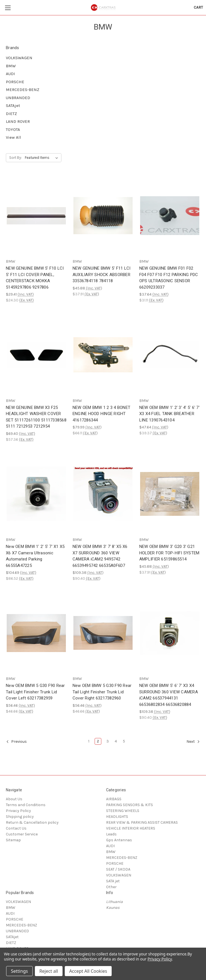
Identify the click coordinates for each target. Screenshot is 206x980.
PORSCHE (15, 82)
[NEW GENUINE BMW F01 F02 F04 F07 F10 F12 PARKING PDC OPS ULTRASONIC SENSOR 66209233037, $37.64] (170, 216)
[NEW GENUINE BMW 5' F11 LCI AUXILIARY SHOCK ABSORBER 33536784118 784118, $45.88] (103, 216)
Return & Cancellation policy (32, 822)
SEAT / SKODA (118, 869)
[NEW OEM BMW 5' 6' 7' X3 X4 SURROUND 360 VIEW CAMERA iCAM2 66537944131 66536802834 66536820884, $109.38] (170, 633)
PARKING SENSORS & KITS (130, 805)
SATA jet (113, 881)
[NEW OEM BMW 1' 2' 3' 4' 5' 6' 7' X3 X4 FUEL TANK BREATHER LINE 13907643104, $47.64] (170, 355)
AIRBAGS (114, 799)
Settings (19, 971)
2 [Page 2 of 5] (98, 741)
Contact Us (16, 828)
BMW (11, 66)
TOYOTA (13, 130)
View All (14, 137)
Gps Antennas (119, 840)
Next (193, 742)
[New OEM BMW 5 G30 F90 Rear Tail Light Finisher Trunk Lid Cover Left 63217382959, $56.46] (36, 633)
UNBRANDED (18, 98)
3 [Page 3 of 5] (108, 741)
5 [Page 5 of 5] (124, 741)
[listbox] (43, 158)
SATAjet (13, 106)
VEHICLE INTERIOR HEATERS (131, 828)
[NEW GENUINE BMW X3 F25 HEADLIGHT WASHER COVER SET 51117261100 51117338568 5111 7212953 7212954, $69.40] (36, 355)
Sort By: (15, 158)
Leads (111, 834)
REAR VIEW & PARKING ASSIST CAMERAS (142, 822)
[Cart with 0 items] (198, 7)
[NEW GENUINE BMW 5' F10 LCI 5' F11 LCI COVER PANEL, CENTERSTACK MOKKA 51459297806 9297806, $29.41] (36, 216)
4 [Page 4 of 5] (116, 741)
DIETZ (11, 114)
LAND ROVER (18, 121)
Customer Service (22, 834)
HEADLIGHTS (117, 817)
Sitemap (13, 840)
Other (111, 887)
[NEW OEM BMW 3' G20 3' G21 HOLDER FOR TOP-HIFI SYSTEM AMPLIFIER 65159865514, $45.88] (170, 494)
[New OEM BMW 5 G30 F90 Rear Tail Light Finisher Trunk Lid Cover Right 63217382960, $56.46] (103, 633)
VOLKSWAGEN (19, 58)
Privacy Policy (18, 811)
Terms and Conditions (26, 805)
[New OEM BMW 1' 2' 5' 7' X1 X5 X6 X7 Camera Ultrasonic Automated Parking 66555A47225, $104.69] (36, 494)
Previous (16, 742)
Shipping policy (20, 817)
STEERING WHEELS (123, 811)
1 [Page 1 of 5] (89, 741)
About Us (14, 799)
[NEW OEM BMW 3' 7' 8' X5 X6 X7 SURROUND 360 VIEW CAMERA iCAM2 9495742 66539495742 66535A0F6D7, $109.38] (103, 494)
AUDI (10, 74)
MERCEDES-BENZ (23, 90)
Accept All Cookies (88, 971)
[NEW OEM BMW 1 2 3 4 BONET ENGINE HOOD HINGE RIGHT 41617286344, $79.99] (103, 355)
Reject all (49, 971)
